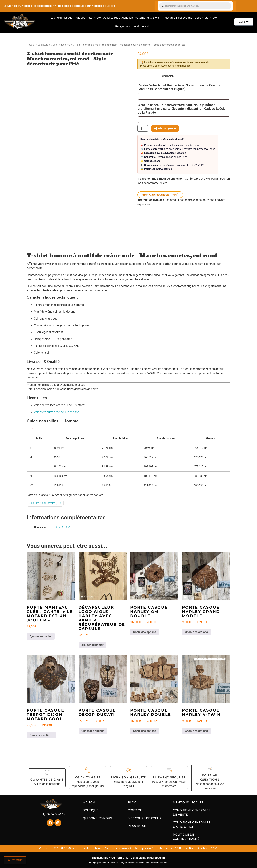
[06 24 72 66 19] (88, 770)
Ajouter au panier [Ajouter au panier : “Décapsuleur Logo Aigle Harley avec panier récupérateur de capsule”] (92, 645)
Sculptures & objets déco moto (55, 45)
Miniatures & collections (177, 18)
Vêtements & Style (147, 18)
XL (64, 527)
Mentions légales (195, 848)
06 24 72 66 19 (88, 777)
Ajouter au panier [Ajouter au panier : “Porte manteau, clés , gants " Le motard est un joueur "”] (41, 636)
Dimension (167, 76)
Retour (15, 861)
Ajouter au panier (164, 128)
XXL (68, 527)
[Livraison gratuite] (128, 770)
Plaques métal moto (88, 18)
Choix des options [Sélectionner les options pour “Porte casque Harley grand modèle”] (196, 632)
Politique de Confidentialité (153, 848)
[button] (160, 195)
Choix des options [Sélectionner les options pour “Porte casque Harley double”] (145, 731)
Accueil (31, 45)
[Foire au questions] (210, 768)
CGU (177, 848)
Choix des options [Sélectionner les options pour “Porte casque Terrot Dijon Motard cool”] (41, 735)
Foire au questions (210, 777)
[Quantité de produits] (143, 128)
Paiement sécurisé (169, 777)
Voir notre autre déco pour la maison (57, 412)
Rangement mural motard (132, 26)
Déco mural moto (206, 18)
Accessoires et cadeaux (118, 18)
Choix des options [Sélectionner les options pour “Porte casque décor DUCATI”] (93, 731)
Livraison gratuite (128, 777)
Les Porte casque (61, 18)
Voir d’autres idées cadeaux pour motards (60, 405)
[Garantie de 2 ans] (47, 772)
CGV (214, 848)
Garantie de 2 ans (47, 780)
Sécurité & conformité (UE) (45, 503)
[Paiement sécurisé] (169, 770)
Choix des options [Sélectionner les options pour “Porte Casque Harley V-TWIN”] (196, 731)
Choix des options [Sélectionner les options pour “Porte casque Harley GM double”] (145, 632)
